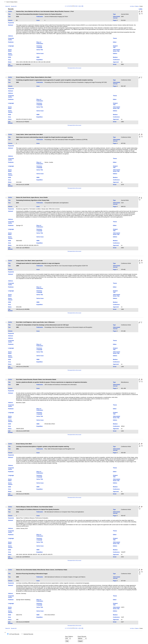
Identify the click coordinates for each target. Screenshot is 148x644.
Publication (40, 17)
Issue (38, 20)
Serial (115, 64)
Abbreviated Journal (116, 17)
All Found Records (14, 634)
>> (78, 6)
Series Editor (10, 50)
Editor (115, 42)
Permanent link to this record (74, 68)
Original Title (115, 47)
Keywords (11, 23)
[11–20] (81, 6)
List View (132, 6)
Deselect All (14, 6)
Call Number (10, 65)
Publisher (11, 42)
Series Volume (10, 54)
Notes (10, 62)
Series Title (40, 50)
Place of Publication (40, 43)
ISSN (10, 57)
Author (10, 11)
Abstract (11, 25)
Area (9, 60)
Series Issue (40, 53)
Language (11, 46)
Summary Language (39, 47)
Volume (10, 20)
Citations (137, 6)
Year (9, 17)
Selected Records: (28, 634)
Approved (116, 62)
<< (66, 6)
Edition (115, 53)
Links (141, 9)
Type (114, 14)
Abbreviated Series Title (116, 50)
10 (76, 6)
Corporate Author (11, 39)
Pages (115, 20)
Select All (8, 6)
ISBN (38, 57)
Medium (115, 57)
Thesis (115, 38)
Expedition (40, 60)
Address (11, 36)
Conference (116, 60)
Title (9, 14)
